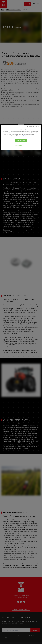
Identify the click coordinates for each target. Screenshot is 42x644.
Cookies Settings (19, 326)
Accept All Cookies (21, 321)
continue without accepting (33, 307)
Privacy (25, 316)
